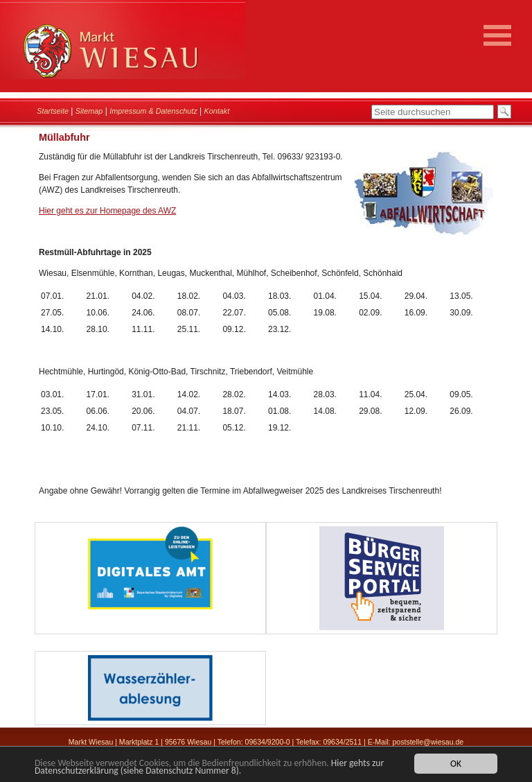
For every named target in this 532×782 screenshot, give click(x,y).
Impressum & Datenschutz (153, 111)
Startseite (53, 111)
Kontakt (217, 111)
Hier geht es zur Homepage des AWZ (107, 211)
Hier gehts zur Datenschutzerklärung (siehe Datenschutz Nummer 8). (209, 767)
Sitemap (89, 111)
